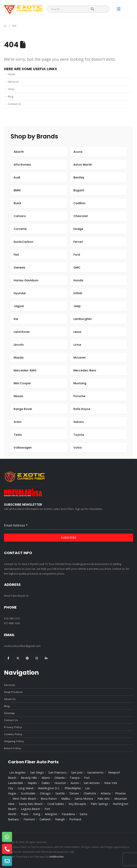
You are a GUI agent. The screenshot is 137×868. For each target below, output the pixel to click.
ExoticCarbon (23, 242)
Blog (11, 97)
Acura (78, 152)
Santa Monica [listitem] (84, 799)
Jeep (77, 306)
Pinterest (27, 658)
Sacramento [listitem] (95, 772)
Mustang (80, 383)
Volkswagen (23, 448)
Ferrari (78, 242)
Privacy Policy (13, 727)
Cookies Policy (13, 734)
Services (10, 685)
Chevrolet (81, 216)
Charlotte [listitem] (90, 793)
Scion (18, 422)
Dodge (78, 229)
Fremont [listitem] (29, 819)
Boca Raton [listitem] (49, 799)
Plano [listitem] (25, 814)
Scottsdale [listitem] (28, 793)
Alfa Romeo (22, 165)
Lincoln (19, 345)
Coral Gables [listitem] (56, 804)
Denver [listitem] (74, 793)
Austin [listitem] (75, 783)
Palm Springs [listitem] (99, 804)
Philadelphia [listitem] (73, 788)
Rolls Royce (82, 409)
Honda (78, 280)
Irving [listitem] (37, 814)
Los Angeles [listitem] (17, 772)
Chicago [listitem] (45, 793)
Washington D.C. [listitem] (49, 788)
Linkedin (46, 658)
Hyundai (20, 293)
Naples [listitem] (32, 783)
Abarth (19, 152)
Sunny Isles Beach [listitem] (31, 804)
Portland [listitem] (75, 819)
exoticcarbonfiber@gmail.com (22, 646)
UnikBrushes (56, 857)
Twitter (18, 658)
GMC (77, 267)
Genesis (19, 267)
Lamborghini (82, 319)
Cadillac (80, 203)
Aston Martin (83, 165)
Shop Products (13, 692)
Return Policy (13, 748)
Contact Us (14, 104)
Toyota (79, 435)
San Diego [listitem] (37, 772)
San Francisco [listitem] (57, 772)
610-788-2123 (12, 618)
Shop (11, 89)
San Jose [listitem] (77, 772)
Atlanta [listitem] (106, 793)
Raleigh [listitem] (60, 819)
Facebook (8, 658)
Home (12, 74)
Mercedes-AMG (25, 370)
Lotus (77, 345)
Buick (17, 203)
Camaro (20, 216)
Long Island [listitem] (25, 788)
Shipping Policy (14, 741)
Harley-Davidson (26, 280)
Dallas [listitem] (46, 783)
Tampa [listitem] (74, 778)
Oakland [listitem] (45, 819)
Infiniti (78, 293)
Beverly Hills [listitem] (29, 778)
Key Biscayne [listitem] (77, 804)
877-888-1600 (12, 623)
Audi (17, 177)
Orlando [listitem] (60, 778)
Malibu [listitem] (66, 799)
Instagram (37, 658)
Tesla (18, 435)
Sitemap (9, 713)
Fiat (16, 255)
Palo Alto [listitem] (104, 799)
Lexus (77, 332)
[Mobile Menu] (119, 9)
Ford (77, 255)
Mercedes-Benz (85, 370)
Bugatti (79, 190)
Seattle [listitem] (60, 793)
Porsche (79, 396)
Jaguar (19, 306)
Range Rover (23, 409)
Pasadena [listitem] (68, 814)
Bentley (79, 177)
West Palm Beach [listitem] (24, 799)
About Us (14, 82)
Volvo (78, 448)
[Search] (92, 9)
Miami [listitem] (46, 778)
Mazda (19, 358)
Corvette (20, 229)
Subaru (79, 422)
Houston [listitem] (60, 783)
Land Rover (22, 332)
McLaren (80, 358)
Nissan (18, 396)
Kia (16, 319)
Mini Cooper (22, 383)
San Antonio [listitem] (92, 783)
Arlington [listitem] (51, 814)
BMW (17, 190)
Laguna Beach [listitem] (30, 809)
